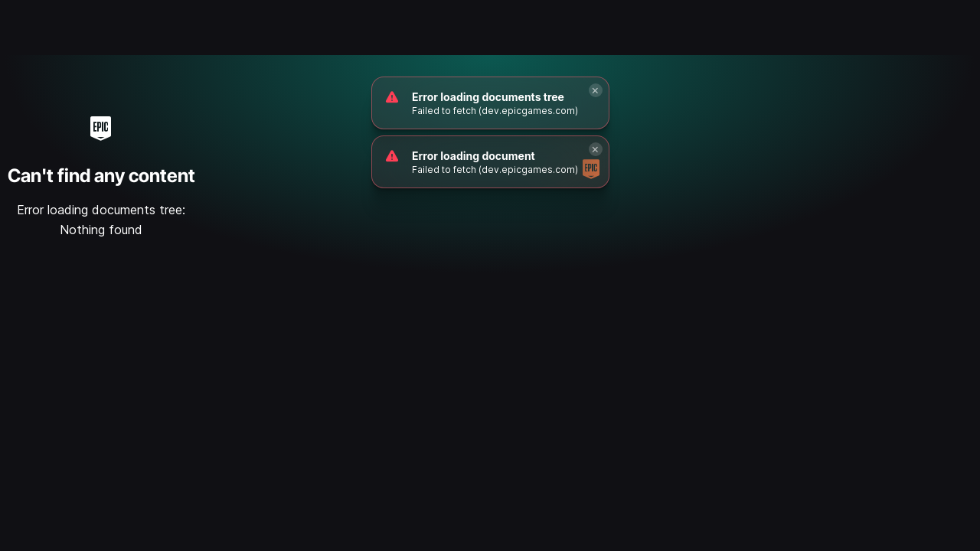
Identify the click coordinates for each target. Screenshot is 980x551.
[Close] (596, 90)
